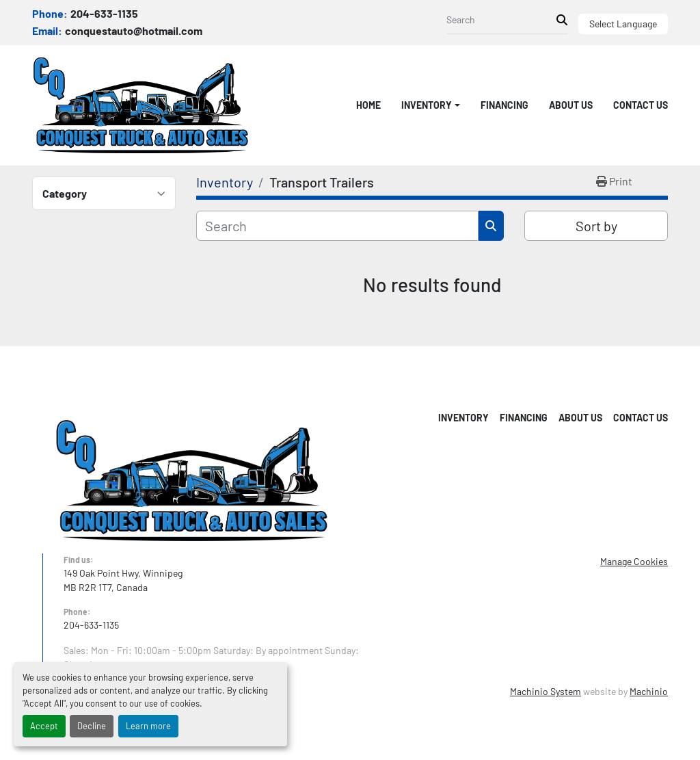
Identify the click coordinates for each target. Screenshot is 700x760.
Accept (44, 726)
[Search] (501, 19)
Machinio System (546, 691)
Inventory (427, 105)
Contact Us (641, 105)
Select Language (623, 24)
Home (368, 105)
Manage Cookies (634, 561)
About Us (571, 105)
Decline (92, 726)
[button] (431, 105)
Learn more (148, 726)
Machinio (649, 691)
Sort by (596, 226)
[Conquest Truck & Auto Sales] (191, 479)
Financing (504, 105)
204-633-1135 (104, 13)
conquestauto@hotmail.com (134, 30)
